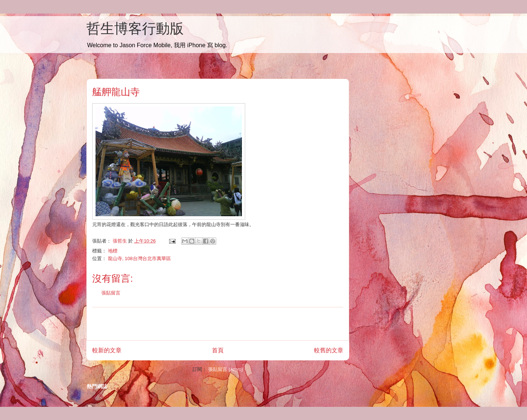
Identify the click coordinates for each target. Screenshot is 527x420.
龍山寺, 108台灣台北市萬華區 (139, 258)
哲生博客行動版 (135, 29)
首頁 (218, 350)
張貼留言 (111, 293)
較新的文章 (107, 350)
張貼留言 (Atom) (226, 369)
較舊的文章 (329, 350)
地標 (113, 251)
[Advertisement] (218, 324)
